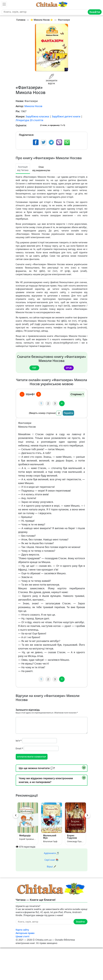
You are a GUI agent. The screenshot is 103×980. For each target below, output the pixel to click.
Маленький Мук (50, 837)
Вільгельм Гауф (50, 841)
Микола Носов (33, 106)
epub (69, 368)
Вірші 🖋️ (51, 867)
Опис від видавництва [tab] (41, 169)
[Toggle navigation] (4, 4)
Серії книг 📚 (51, 860)
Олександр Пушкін (75, 841)
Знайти (95, 12)
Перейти (68, 413)
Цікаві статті (23, 936)
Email (19, 748)
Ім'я (19, 741)
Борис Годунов (72, 837)
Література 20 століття (29, 120)
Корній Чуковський (28, 839)
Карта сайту (22, 930)
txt (34, 368)
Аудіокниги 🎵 (52, 853)
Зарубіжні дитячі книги (66, 116)
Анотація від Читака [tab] (23, 168)
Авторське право (25, 933)
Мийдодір (25, 836)
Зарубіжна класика (37, 116)
